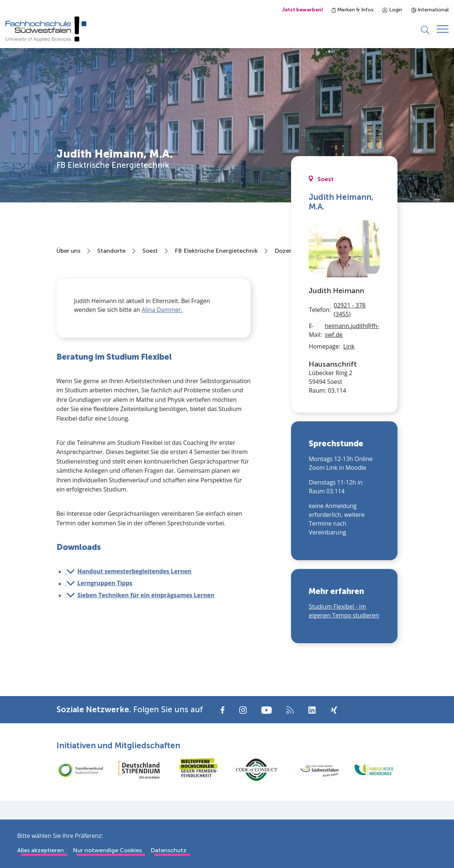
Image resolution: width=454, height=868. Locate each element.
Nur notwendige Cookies (107, 850)
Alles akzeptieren (41, 850)
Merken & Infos (353, 10)
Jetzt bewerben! (302, 10)
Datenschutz (168, 850)
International (430, 10)
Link (349, 347)
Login (392, 10)
